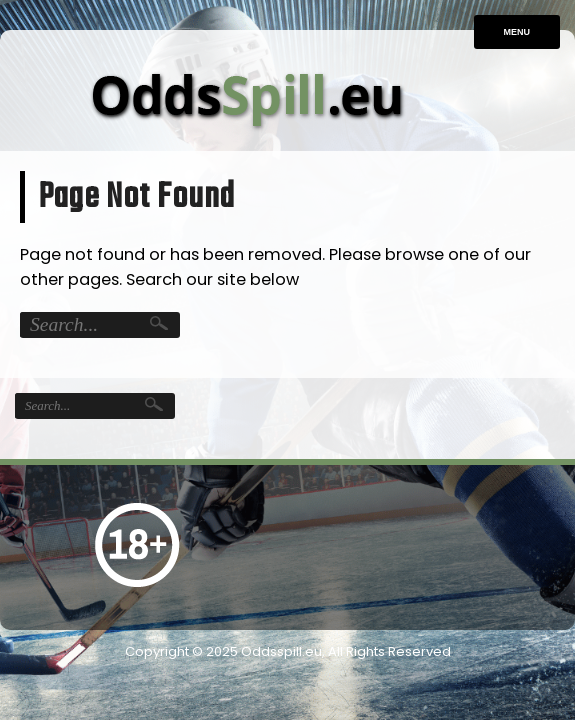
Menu (517, 32)
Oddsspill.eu (281, 651)
